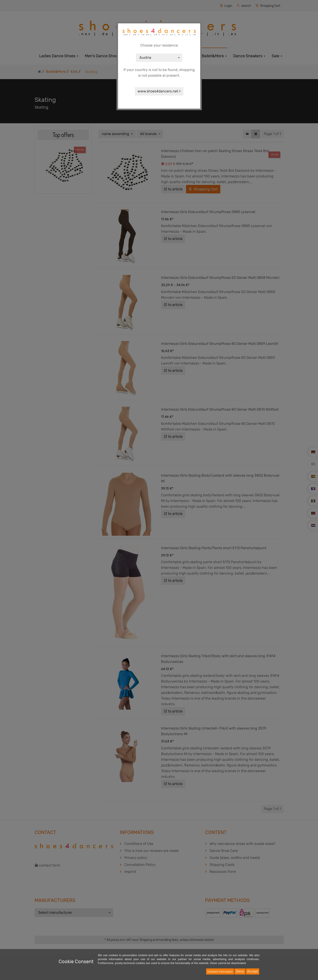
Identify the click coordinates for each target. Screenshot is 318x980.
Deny (240, 971)
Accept (253, 971)
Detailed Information (220, 972)
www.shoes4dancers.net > (159, 91)
